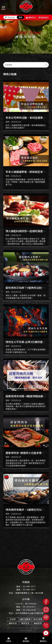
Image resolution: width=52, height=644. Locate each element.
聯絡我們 (38, 623)
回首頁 (13, 619)
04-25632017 (29, 607)
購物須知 (13, 623)
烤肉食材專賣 (26, 630)
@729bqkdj (31, 604)
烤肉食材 (11, 628)
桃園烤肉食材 (23, 628)
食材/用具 (38, 619)
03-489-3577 (29, 586)
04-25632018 (29, 610)
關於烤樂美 (25, 619)
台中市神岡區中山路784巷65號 (29, 613)
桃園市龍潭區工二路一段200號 (29, 593)
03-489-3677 (29, 590)
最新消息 (25, 623)
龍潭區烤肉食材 (37, 628)
